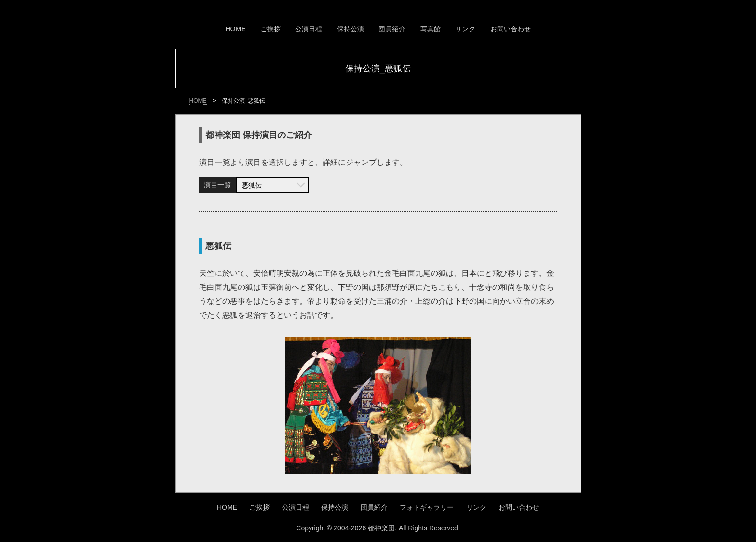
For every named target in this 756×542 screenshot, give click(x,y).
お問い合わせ (511, 29)
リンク (465, 29)
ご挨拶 (270, 29)
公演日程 (309, 29)
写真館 (431, 29)
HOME (235, 29)
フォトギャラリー (427, 507)
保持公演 (351, 29)
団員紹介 (392, 29)
